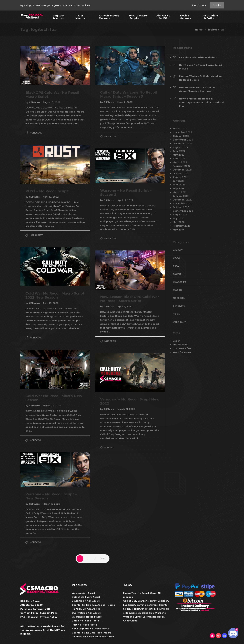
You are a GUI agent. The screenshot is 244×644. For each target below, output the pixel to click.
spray (153, 601)
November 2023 (182, 132)
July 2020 (179, 218)
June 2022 (179, 151)
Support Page (49, 613)
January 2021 (181, 196)
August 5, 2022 (52, 102)
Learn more (200, 5)
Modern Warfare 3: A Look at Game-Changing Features (197, 89)
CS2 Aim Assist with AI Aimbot (198, 57)
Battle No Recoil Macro (85, 621)
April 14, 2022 (125, 200)
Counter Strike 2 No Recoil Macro (92, 633)
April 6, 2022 (125, 306)
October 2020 (181, 207)
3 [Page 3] (95, 559)
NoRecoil (36, 133)
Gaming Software (147, 605)
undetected (148, 609)
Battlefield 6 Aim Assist (86, 597)
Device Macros (184, 17)
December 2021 (182, 170)
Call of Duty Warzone (136, 601)
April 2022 (179, 158)
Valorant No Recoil (153, 617)
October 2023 (181, 136)
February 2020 (182, 226)
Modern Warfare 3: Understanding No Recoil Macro (200, 78)
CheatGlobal (131, 621)
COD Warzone (157, 613)
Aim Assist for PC (161, 17)
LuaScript (36, 235)
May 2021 (178, 188)
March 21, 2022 (126, 409)
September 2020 (183, 211)
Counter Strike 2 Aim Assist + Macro (93, 605)
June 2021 (179, 185)
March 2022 (180, 162)
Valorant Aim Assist (83, 593)
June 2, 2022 (125, 102)
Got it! (217, 5)
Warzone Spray (132, 617)
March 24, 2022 (52, 406)
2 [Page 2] (88, 559)
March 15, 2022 (51, 504)
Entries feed (180, 345)
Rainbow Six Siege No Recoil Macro (93, 637)
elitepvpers (130, 613)
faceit (177, 274)
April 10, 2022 (51, 303)
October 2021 (181, 173)
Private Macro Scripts (135, 17)
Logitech (163, 601)
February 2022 (182, 166)
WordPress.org (182, 352)
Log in (177, 341)
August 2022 (181, 147)
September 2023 (183, 140)
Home (199, 30)
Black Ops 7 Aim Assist (86, 601)
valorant (180, 322)
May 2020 (179, 222)
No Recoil (143, 593)
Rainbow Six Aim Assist (86, 609)
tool (176, 314)
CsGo (176, 258)
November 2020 (182, 203)
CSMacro (35, 102)
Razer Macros (79, 17)
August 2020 (181, 215)
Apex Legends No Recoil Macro (90, 629)
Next (103, 559)
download (163, 609)
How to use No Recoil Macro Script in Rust (201, 67)
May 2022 (179, 155)
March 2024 (180, 128)
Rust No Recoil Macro (84, 625)
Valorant (143, 613)
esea (176, 266)
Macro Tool (130, 593)
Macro (109, 447)
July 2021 (178, 181)
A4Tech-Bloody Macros (106, 17)
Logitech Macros (57, 17)
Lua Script (129, 605)
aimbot (178, 250)
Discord (33, 617)
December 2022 (183, 143)
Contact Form (29, 613)
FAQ (23, 617)
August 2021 (180, 177)
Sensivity (179, 306)
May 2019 (178, 230)
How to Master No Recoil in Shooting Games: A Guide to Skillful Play (201, 102)
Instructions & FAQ (208, 17)
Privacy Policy (49, 617)
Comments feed (183, 348)
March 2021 (180, 192)
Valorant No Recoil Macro (87, 617)
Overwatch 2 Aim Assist (86, 613)
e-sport (136, 609)
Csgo (153, 593)
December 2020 (183, 200)
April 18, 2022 (51, 197)
